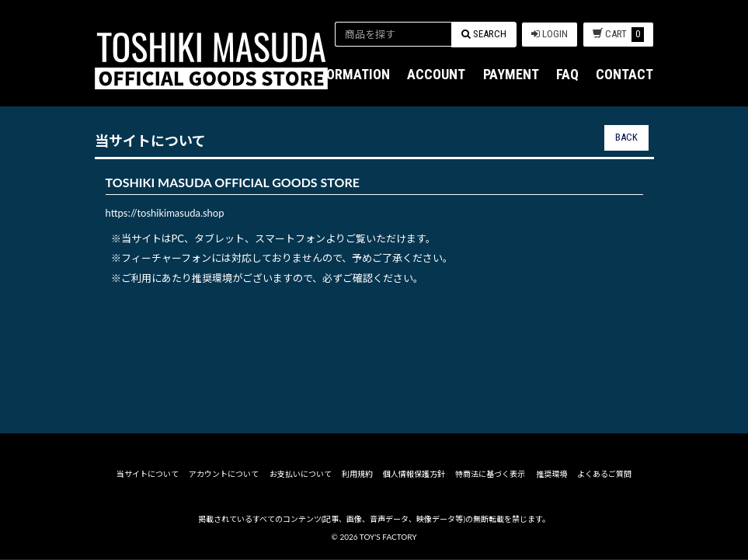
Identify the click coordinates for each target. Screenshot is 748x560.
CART (618, 35)
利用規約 (357, 475)
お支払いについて (301, 475)
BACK (626, 137)
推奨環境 (551, 475)
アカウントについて (224, 475)
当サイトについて (148, 475)
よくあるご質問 (604, 475)
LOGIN (550, 34)
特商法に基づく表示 (490, 475)
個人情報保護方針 (414, 475)
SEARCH (484, 34)
